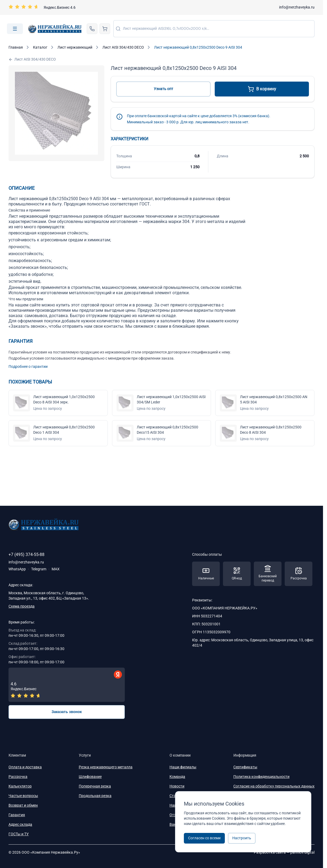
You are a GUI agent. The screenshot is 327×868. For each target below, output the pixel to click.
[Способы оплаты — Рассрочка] (299, 574)
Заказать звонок (67, 712)
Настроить (242, 838)
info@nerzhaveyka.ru (297, 7)
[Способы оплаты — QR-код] (237, 574)
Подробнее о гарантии (28, 366)
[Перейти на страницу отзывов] (42, 7)
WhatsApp (17, 569)
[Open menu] (15, 29)
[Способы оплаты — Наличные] (206, 574)
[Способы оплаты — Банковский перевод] (268, 574)
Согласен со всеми (204, 838)
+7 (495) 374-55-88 (26, 555)
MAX (56, 569)
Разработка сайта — (284, 852)
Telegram (39, 569)
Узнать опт (164, 89)
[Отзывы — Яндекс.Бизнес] (67, 685)
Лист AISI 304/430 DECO (32, 59)
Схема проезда (22, 606)
